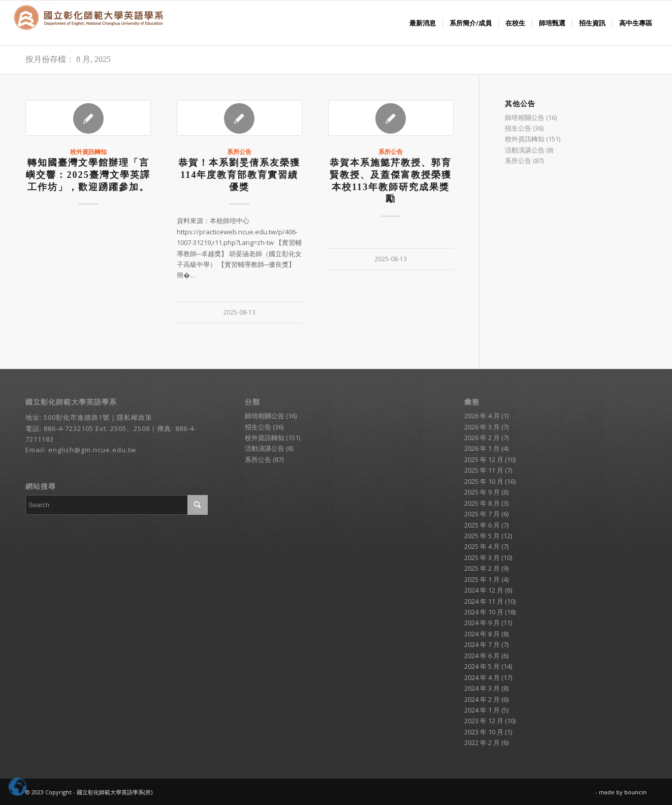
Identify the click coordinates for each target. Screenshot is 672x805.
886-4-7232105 (69, 428)
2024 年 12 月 (484, 590)
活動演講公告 (525, 150)
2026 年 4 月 (482, 416)
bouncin (635, 792)
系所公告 (239, 151)
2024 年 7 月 (482, 644)
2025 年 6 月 (482, 525)
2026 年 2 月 (482, 438)
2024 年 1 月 (482, 710)
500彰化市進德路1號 (77, 417)
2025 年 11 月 (484, 470)
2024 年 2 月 (482, 699)
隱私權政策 (135, 417)
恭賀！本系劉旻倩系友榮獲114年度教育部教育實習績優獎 (239, 175)
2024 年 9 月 (482, 623)
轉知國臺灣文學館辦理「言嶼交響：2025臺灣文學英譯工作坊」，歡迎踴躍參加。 (88, 175)
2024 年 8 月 (482, 634)
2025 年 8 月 (482, 503)
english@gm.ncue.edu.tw (92, 450)
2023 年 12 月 (484, 721)
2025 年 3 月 (482, 558)
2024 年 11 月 (484, 601)
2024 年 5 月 (482, 666)
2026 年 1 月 (482, 448)
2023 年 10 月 (484, 732)
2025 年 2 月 (482, 568)
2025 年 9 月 (482, 492)
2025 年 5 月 (482, 536)
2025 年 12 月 (484, 459)
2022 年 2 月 (482, 742)
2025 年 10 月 (484, 481)
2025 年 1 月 (482, 579)
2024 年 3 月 (482, 688)
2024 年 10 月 (484, 612)
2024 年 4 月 (482, 677)
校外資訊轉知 (88, 151)
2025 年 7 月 (482, 514)
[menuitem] (423, 23)
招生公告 (518, 128)
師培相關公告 (525, 117)
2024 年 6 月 (482, 656)
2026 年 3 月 (482, 427)
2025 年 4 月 (482, 546)
